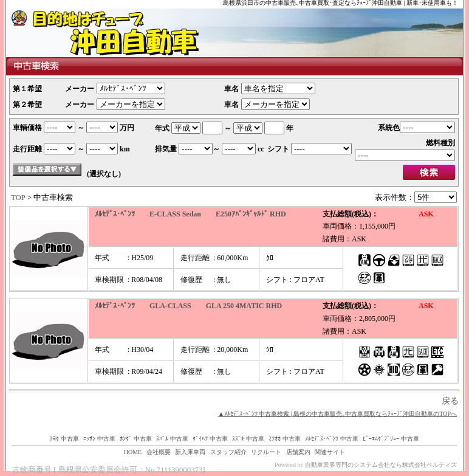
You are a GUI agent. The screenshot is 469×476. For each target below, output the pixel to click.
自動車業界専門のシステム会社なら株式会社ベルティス (381, 465)
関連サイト (330, 452)
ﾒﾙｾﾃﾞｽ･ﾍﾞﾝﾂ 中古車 (332, 439)
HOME (133, 452)
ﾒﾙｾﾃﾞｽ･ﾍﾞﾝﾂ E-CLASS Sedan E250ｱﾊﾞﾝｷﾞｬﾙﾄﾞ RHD (190, 214)
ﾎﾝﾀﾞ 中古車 (136, 439)
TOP (18, 198)
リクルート (266, 452)
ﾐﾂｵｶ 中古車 (285, 439)
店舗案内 (298, 452)
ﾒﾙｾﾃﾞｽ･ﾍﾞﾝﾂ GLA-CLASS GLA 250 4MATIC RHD (188, 306)
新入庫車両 (190, 452)
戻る (450, 401)
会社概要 (159, 452)
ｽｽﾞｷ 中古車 (248, 439)
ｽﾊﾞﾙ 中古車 (172, 439)
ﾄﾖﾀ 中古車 (64, 439)
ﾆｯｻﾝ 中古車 (99, 439)
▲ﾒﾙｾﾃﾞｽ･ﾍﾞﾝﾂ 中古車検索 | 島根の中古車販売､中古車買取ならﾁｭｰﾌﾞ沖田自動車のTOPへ (337, 414)
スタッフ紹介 (228, 452)
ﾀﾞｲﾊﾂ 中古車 (210, 439)
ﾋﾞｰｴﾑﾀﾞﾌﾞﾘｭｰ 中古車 (391, 439)
